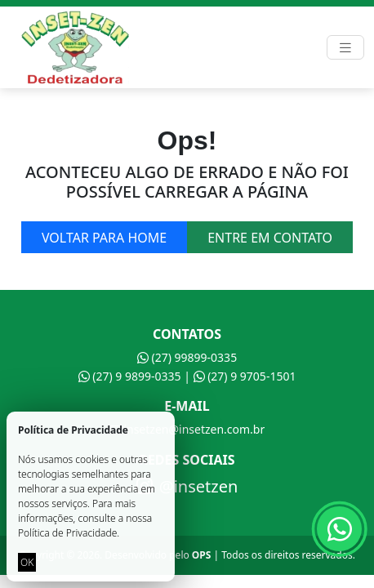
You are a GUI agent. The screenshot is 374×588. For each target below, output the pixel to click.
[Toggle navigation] (345, 48)
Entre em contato (270, 238)
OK (27, 562)
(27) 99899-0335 (187, 357)
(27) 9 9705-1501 (245, 376)
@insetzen (187, 487)
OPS (202, 555)
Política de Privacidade (67, 533)
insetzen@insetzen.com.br (187, 429)
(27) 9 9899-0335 (130, 376)
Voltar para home (104, 238)
